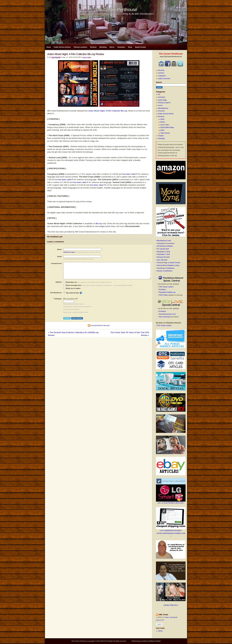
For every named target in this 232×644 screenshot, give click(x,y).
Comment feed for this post (99, 325)
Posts (167, 617)
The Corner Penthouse (116, 10)
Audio (162, 119)
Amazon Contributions (165, 271)
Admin (160, 631)
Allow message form (72, 285)
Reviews (93, 47)
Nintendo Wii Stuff (163, 257)
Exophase (162, 289)
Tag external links (72, 293)
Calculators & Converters (166, 243)
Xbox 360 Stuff (162, 260)
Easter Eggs (162, 100)
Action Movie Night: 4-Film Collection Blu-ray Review (76, 54)
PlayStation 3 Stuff (163, 254)
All (159, 94)
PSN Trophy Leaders (166, 287)
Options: (59, 282)
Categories (162, 76)
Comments (174, 617)
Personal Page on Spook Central (168, 263)
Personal (161, 111)
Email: (60, 256)
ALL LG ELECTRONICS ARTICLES (171, 503)
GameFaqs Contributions (166, 268)
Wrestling (103, 47)
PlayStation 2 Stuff (163, 252)
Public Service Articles (62, 47)
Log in (159, 624)
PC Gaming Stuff (163, 249)
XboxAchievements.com (167, 314)
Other (162, 130)
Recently (161, 70)
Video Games (165, 133)
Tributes (161, 136)
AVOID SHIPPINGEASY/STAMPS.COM (171, 533)
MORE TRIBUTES (171, 605)
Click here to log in (69, 252)
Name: (60, 249)
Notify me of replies (72, 288)
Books (163, 122)
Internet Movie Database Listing (168, 265)
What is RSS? (160, 620)
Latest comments (164, 79)
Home (49, 47)
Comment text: (56, 263)
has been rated (129, 174)
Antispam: (58, 299)
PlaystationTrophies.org (167, 292)
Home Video (165, 125)
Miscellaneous (163, 108)
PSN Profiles (163, 295)
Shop (130, 47)
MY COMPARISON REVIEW (171, 531)
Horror (112, 47)
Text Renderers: (56, 293)
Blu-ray (108, 111)
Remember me (70, 282)
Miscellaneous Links (164, 241)
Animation (121, 47)
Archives (161, 73)
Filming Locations (80, 47)
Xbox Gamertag (164, 317)
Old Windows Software (165, 246)
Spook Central (140, 47)
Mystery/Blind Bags (167, 127)
